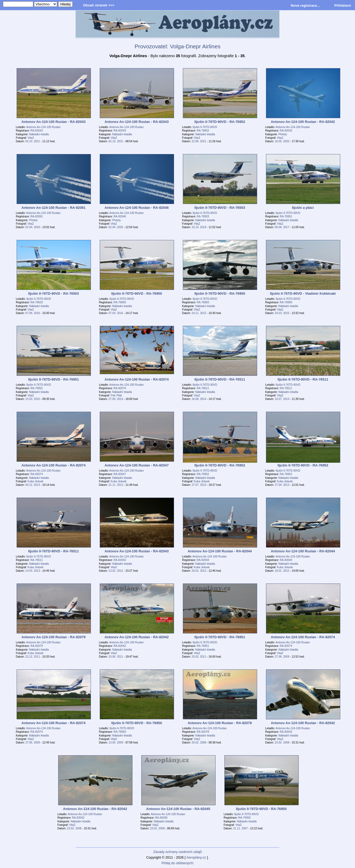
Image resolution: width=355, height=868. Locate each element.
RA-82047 (120, 474)
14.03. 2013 (33, 571)
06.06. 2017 (282, 227)
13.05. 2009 (116, 743)
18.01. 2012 (282, 571)
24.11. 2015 (199, 313)
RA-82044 (203, 560)
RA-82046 (120, 216)
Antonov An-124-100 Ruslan (43, 127)
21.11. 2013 (116, 485)
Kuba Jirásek (36, 481)
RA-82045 (161, 818)
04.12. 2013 (33, 485)
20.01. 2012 (199, 571)
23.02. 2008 (282, 743)
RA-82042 (286, 131)
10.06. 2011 (116, 657)
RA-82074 (120, 388)
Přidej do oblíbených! (177, 863)
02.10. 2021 (33, 141)
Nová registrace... (305, 6)
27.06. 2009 (282, 657)
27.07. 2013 (199, 485)
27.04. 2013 (282, 485)
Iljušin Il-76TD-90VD (205, 127)
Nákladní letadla (39, 134)
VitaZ (31, 138)
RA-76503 (203, 216)
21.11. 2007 (241, 828)
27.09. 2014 (116, 399)
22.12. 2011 (33, 657)
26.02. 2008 (199, 743)
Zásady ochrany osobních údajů (177, 852)
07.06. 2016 (33, 313)
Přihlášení (343, 6)
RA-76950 (120, 302)
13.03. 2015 (33, 399)
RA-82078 (203, 732)
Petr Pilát (116, 395)
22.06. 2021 (199, 141)
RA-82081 (37, 216)
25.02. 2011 (199, 657)
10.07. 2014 (282, 399)
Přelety (283, 134)
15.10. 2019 (199, 227)
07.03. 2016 (116, 313)
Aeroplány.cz (196, 857)
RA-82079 (37, 646)
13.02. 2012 (116, 571)
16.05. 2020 (282, 141)
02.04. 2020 (33, 227)
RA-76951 (286, 216)
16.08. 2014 (199, 399)
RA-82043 (37, 131)
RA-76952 (203, 131)
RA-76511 (203, 388)
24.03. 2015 (282, 313)
